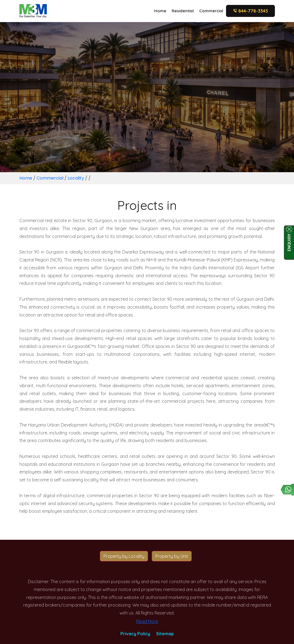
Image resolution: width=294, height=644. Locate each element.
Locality (76, 178)
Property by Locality (124, 556)
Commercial (211, 11)
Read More (147, 621)
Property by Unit (172, 556)
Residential (183, 11)
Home (160, 11)
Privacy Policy (135, 634)
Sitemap (165, 634)
